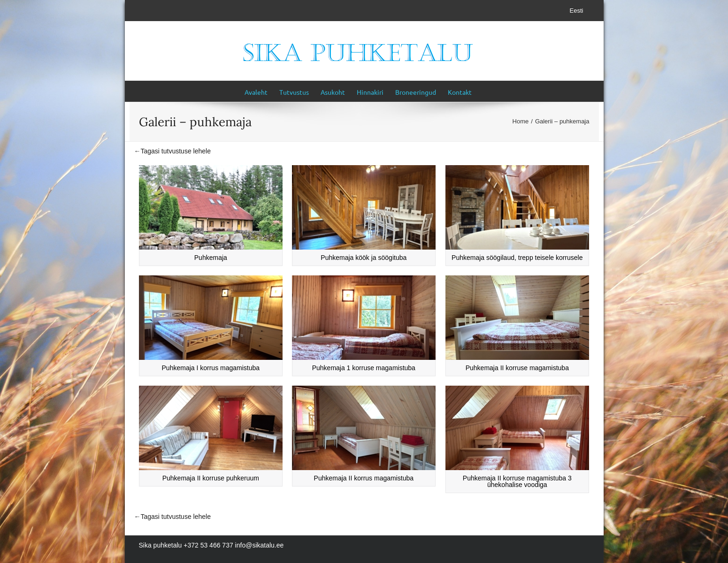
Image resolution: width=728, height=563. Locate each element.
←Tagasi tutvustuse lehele (172, 151)
